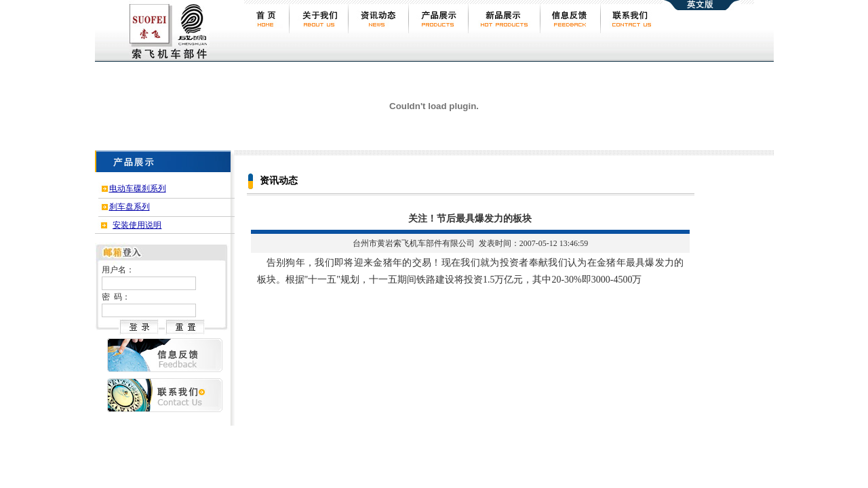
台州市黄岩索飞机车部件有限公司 (414, 243)
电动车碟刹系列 (138, 188)
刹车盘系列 (130, 207)
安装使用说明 (137, 225)
